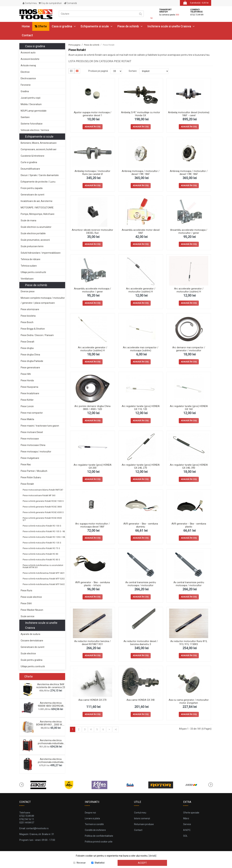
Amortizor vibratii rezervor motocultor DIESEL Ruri (92, 231)
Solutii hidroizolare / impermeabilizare (41, 253)
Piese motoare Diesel (32, 432)
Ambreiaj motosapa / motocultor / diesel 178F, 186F (141, 173)
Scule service (28, 616)
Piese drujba (27, 348)
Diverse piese (28, 291)
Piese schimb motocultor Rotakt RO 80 (40, 554)
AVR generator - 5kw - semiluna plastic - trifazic (93, 584)
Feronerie (26, 85)
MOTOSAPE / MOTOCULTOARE (37, 208)
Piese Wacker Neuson (32, 610)
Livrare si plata (92, 818)
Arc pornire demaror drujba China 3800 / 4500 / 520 (92, 408)
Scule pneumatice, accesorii (35, 240)
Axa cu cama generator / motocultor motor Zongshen (189, 701)
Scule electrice (28, 653)
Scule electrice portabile (33, 233)
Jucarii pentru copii (31, 98)
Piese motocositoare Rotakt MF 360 (39, 496)
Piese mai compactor (32, 413)
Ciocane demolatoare (32, 641)
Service (187, 824)
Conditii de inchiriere (95, 830)
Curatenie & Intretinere (32, 156)
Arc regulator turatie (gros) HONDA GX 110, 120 (141, 408)
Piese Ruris (26, 590)
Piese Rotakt (27, 484)
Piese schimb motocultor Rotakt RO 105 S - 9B (44, 531)
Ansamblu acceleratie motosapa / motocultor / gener (189, 231)
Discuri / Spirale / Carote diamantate (40, 175)
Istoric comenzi (142, 818)
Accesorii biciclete (30, 59)
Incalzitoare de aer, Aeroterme (37, 201)
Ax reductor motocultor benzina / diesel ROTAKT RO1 (92, 643)
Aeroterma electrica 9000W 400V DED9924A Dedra (51, 706)
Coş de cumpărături (50, 3)
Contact (27, 35)
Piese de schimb (130, 26)
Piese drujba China (30, 355)
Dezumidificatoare (30, 169)
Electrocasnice (28, 78)
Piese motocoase (30, 439)
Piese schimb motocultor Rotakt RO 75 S (41, 548)
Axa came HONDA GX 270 (92, 700)
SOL (185, 836)
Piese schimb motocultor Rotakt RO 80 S (41, 560)
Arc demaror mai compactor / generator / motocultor (189, 349)
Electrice (25, 72)
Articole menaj (28, 65)
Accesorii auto (28, 53)
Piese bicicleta (28, 316)
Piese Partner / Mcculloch (34, 471)
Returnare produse (144, 824)
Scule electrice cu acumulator (36, 227)
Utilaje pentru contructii (33, 666)
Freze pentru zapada (32, 188)
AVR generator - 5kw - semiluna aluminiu (141, 525)
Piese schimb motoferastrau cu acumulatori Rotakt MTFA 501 (43, 566)
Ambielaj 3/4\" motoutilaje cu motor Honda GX (141, 114)
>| (116, 729)
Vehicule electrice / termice (35, 130)
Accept (142, 863)
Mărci (186, 818)
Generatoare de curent (32, 195)
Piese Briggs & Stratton (33, 329)
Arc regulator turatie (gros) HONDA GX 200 (93, 466)
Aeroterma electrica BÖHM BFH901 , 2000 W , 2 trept (51, 725)
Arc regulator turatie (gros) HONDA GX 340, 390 (189, 466)
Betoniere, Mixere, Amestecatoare (39, 143)
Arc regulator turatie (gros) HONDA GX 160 (189, 408)
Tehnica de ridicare (31, 259)
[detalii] (152, 856)
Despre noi (90, 813)
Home (26, 26)
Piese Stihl (26, 603)
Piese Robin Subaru (31, 477)
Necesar (81, 863)
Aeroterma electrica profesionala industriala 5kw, (51, 762)
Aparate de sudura (30, 634)
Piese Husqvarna (29, 387)
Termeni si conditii (94, 824)
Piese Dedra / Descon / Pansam (37, 335)
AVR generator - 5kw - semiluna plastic (189, 525)
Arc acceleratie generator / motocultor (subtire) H (141, 290)
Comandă (70, 3)
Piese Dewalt (27, 342)
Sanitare (25, 117)
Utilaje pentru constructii (33, 272)
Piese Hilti (26, 374)
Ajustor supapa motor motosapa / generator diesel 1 (93, 114)
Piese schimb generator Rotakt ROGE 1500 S (43, 501)
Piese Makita (27, 419)
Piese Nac (26, 465)
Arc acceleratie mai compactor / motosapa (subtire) (141, 349)
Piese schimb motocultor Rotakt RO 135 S (42, 543)
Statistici (100, 863)
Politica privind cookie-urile (99, 842)
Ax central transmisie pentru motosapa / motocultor (141, 584)
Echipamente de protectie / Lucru (38, 182)
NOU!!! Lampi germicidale (34, 111)
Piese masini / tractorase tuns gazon (40, 426)
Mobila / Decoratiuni (31, 104)
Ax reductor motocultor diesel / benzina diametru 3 (141, 643)
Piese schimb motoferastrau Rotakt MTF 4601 (44, 573)
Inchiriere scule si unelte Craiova (171, 26)
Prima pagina (74, 45)
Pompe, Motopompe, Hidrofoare (38, 214)
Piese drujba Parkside (32, 361)
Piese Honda (27, 380)
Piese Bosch (27, 322)
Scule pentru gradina (32, 660)
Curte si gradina (29, 162)
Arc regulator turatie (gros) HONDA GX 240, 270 (141, 466)
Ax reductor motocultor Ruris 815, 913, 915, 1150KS (189, 643)
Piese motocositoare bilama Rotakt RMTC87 (43, 490)
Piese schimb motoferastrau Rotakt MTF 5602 (44, 584)
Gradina (25, 91)
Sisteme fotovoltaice (32, 124)
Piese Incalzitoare (30, 393)
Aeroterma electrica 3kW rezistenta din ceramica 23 (51, 686)
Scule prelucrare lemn (32, 246)
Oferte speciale (191, 813)
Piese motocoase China (33, 445)
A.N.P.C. (187, 830)
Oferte (41, 26)
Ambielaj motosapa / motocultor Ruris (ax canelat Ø (92, 173)
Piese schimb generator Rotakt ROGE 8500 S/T (42, 519)
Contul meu (30, 3)
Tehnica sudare (29, 266)
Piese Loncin (27, 406)
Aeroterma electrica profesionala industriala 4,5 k (51, 743)
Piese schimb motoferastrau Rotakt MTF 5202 (44, 579)
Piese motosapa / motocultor (36, 452)
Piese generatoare (30, 368)
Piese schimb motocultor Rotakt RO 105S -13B (44, 537)
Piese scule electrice (31, 597)
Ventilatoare (27, 279)
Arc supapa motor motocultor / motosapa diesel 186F (92, 525)
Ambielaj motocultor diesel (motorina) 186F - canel (189, 114)
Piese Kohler (27, 400)
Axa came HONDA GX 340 (141, 700)
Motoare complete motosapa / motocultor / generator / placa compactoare (43, 300)
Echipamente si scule (97, 26)
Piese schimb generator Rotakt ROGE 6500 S (43, 512)
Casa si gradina (64, 26)
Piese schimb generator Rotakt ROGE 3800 (42, 507)
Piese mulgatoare (30, 458)
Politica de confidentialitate (99, 836)
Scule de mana (28, 220)
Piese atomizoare (30, 309)
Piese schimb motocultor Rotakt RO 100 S (42, 526)
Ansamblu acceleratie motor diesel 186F (141, 231)
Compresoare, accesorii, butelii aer (39, 149)
